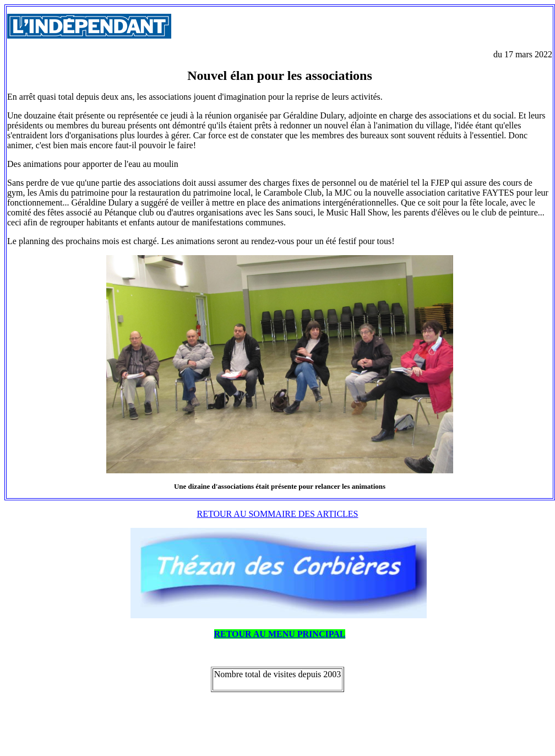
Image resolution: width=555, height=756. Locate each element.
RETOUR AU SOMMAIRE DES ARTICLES (278, 514)
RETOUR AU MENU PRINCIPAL (280, 634)
